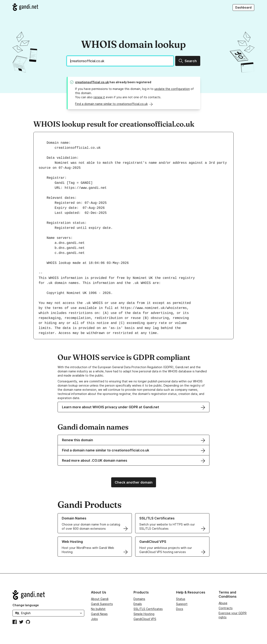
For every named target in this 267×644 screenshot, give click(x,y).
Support (182, 604)
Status (181, 599)
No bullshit (98, 609)
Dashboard (243, 7)
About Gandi (100, 599)
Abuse (223, 603)
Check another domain (134, 482)
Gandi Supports (102, 604)
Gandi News (99, 614)
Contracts (226, 608)
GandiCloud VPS (145, 619)
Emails (138, 604)
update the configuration (172, 89)
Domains (139, 599)
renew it (99, 97)
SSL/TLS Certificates (148, 609)
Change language (26, 605)
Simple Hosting (144, 614)
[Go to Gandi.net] (25, 7)
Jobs (94, 619)
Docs (180, 609)
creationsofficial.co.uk (92, 82)
